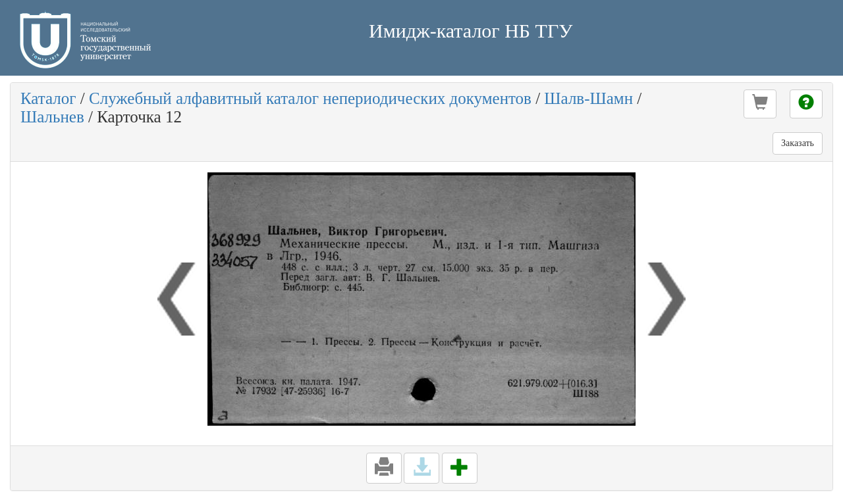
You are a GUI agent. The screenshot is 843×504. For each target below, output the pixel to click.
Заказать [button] (798, 143)
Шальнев (52, 117)
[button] (760, 104)
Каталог (48, 98)
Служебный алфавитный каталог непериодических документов (310, 98)
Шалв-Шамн (588, 98)
